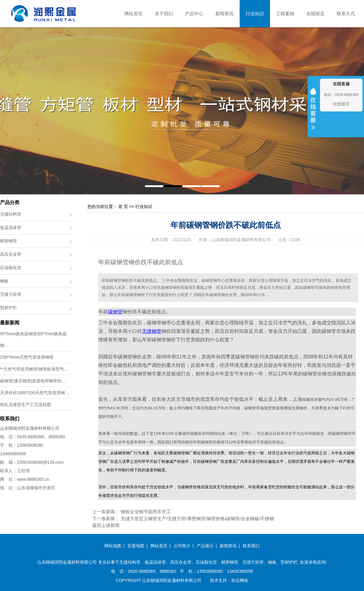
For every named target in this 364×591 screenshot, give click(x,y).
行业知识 (255, 14)
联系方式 (346, 14)
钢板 (4, 281)
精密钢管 (8, 241)
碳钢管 (115, 312)
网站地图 (113, 546)
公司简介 (182, 546)
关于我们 (164, 14)
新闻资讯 (224, 14)
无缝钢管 (152, 331)
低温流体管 (11, 227)
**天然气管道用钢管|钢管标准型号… (34, 369)
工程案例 (285, 14)
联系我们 (251, 546)
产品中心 (194, 14)
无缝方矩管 (11, 294)
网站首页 (133, 14)
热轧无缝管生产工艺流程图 (25, 405)
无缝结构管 (11, 214)
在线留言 (315, 14)
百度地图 (136, 546)
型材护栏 (8, 308)
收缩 (313, 113)
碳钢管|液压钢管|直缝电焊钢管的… (33, 381)
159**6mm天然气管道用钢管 (27, 357)
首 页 (123, 207)
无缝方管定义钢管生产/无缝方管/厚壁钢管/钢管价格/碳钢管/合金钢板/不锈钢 (197, 519)
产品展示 (205, 546)
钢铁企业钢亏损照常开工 (146, 512)
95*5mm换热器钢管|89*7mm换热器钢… (33, 340)
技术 (214, 580)
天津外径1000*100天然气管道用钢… (35, 393)
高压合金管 (11, 254)
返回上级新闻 (106, 525)
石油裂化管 (11, 268)
